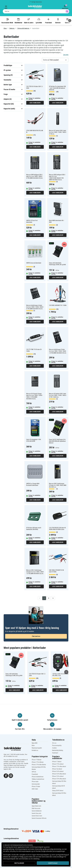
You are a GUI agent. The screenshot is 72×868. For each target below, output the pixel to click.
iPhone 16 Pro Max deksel (59, 774)
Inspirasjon (55, 753)
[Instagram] (11, 776)
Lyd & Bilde (39, 21)
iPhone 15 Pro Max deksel (59, 779)
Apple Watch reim (36, 806)
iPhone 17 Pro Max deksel (59, 766)
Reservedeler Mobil (7, 21)
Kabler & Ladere (29, 21)
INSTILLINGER (19, 863)
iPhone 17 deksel (57, 762)
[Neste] (70, 21)
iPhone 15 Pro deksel (58, 776)
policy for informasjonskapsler (22, 851)
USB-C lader (35, 789)
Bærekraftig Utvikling (58, 750)
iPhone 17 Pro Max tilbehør (39, 765)
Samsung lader (36, 784)
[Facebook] (6, 776)
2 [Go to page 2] (49, 598)
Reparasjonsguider (37, 748)
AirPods (34, 772)
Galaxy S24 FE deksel (58, 791)
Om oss (54, 743)
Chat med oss (36, 636)
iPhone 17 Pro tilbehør (38, 762)
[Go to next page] (53, 598)
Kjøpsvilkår (35, 743)
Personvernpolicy (57, 745)
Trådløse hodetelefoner (38, 779)
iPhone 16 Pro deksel (58, 771)
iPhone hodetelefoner (38, 777)
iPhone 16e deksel (57, 769)
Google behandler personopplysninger (53, 851)
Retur (33, 745)
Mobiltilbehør (18, 21)
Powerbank (48, 21)
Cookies (54, 748)
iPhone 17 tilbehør (37, 760)
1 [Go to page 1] (44, 598)
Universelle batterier (23, 28)
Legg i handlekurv (35, 103)
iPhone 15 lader (36, 786)
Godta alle (53, 863)
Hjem (5, 28)
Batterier (58, 21)
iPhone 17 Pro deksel (58, 764)
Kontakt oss (35, 750)
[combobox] (36, 11)
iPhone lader (35, 782)
